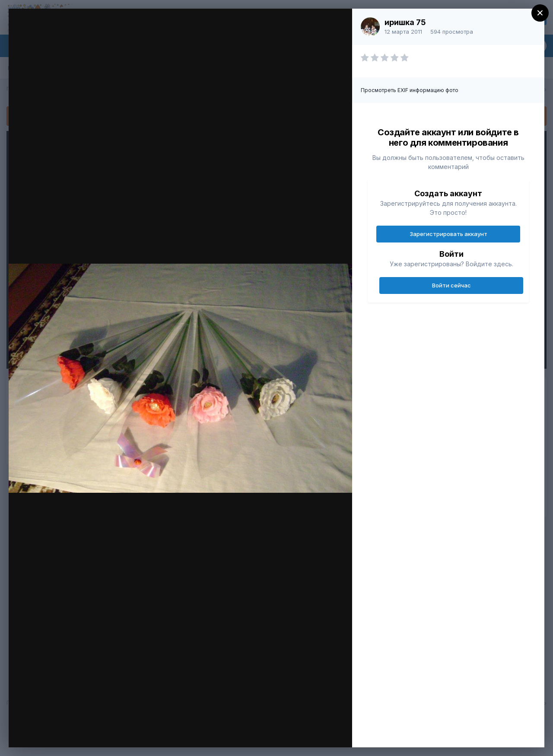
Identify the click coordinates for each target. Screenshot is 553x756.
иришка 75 (405, 22)
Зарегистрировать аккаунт (448, 234)
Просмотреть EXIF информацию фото (410, 90)
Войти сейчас (451, 285)
